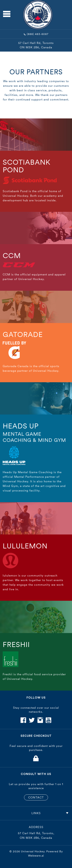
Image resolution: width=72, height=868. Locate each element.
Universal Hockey (33, 851)
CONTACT (36, 797)
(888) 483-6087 (38, 34)
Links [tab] (50, 813)
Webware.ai (36, 856)
